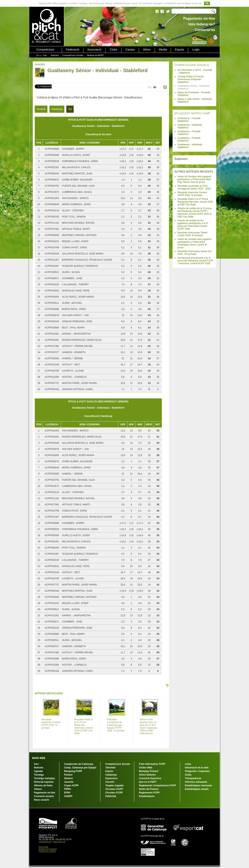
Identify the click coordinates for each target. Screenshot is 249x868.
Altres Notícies (147, 775)
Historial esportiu (44, 782)
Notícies (55, 55)
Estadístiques (147, 796)
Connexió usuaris (44, 796)
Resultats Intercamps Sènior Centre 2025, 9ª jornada (193, 234)
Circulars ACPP (114, 789)
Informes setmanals (196, 782)
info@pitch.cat (45, 842)
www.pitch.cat (59, 842)
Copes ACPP (71, 785)
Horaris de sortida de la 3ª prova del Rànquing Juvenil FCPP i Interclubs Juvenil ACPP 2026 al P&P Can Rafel (195, 213)
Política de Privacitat (48, 849)
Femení (68, 775)
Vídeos (38, 789)
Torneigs (39, 775)
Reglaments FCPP (149, 793)
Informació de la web (197, 768)
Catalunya (111, 775)
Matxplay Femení (149, 771)
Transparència (193, 778)
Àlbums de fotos (43, 785)
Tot (70, 109)
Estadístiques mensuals (198, 785)
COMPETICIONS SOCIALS (192, 65)
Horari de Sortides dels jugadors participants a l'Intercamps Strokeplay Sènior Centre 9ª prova (194, 243)
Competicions (45, 50)
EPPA (67, 793)
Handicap (57, 109)
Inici (45, 55)
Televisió (110, 768)
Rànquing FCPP (73, 771)
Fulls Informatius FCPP (152, 764)
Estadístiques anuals (197, 789)
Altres (147, 50)
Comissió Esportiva (150, 778)
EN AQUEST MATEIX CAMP (192, 113)
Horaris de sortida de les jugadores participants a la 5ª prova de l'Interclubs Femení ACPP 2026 (193, 225)
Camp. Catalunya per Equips (80, 768)
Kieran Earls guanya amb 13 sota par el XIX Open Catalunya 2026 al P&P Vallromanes (148, 726)
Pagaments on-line (45, 793)
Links (188, 764)
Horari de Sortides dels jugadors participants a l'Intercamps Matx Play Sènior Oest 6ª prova (194, 179)
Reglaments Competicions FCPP (157, 785)
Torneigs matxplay (44, 778)
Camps (130, 50)
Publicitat (111, 796)
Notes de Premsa (149, 789)
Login (196, 50)
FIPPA (68, 789)
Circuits (110, 782)
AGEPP (68, 796)
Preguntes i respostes (197, 771)
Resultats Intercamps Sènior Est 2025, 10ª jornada (194, 253)
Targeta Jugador (114, 785)
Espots (180, 50)
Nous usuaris (41, 800)
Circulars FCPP (114, 793)
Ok (207, 3)
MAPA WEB (39, 758)
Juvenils (69, 782)
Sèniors (69, 778)
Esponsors (111, 778)
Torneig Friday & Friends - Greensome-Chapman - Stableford (191, 79)
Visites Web (146, 768)
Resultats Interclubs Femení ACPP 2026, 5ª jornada (192, 194)
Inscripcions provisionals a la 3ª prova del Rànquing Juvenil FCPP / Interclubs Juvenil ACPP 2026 (195, 261)
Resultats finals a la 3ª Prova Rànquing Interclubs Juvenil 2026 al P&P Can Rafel (195, 202)
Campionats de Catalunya (79, 764)
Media (163, 50)
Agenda (38, 771)
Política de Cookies (47, 851)
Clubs (113, 50)
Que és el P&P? (148, 782)
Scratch (41, 109)
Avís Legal (43, 847)
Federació (73, 50)
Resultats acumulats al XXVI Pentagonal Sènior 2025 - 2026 (194, 187)
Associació (95, 50)
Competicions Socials (73, 55)
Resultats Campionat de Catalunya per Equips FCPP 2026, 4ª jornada (116, 725)
